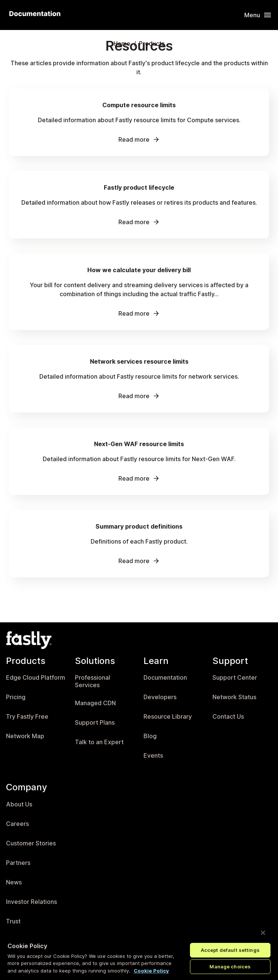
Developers (160, 697)
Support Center (235, 678)
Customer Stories (31, 843)
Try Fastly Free (27, 717)
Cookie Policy (151, 971)
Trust (13, 921)
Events (153, 756)
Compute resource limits (139, 105)
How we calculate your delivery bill (139, 270)
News (14, 882)
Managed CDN (95, 703)
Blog (150, 736)
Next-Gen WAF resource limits (139, 444)
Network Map (25, 736)
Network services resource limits (139, 361)
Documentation (165, 678)
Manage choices (230, 967)
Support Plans (95, 723)
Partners (18, 863)
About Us (19, 804)
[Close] (263, 933)
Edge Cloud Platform (36, 678)
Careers (17, 824)
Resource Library (168, 717)
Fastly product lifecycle (139, 187)
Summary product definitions (139, 526)
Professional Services (93, 681)
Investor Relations (31, 902)
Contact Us (228, 717)
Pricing (16, 697)
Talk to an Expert (99, 742)
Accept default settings (230, 950)
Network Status (234, 697)
